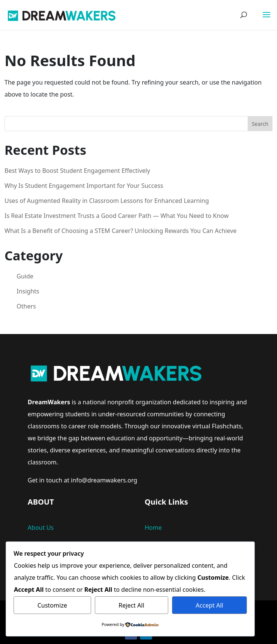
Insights (28, 291)
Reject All (131, 605)
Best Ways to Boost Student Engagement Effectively (77, 171)
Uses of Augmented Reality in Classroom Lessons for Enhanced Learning (107, 201)
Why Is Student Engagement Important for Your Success (84, 186)
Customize (52, 605)
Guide (25, 276)
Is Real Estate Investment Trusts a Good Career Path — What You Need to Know (117, 216)
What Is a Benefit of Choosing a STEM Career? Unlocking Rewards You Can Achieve (121, 231)
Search (260, 124)
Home (153, 528)
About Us (41, 528)
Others (26, 306)
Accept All (209, 605)
